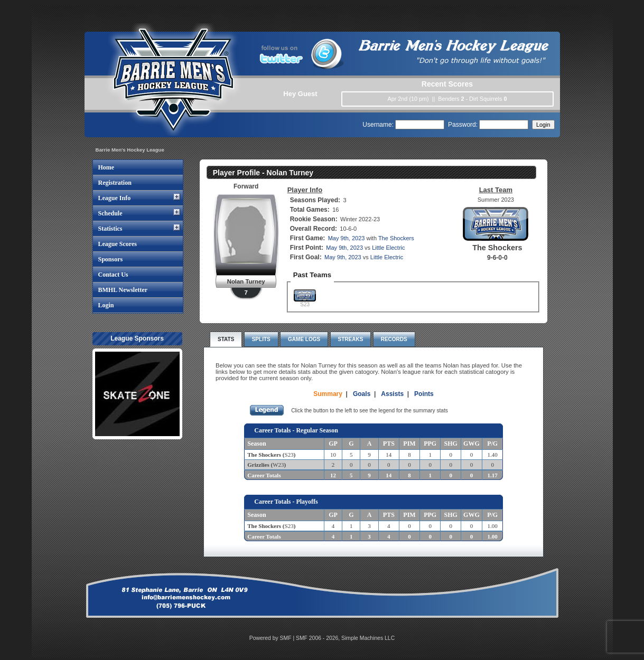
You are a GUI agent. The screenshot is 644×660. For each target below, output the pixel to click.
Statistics (110, 229)
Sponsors (111, 259)
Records (394, 339)
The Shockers (396, 238)
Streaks (351, 339)
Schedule (110, 213)
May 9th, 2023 (347, 238)
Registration (115, 183)
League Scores (118, 244)
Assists (392, 394)
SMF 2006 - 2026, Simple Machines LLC (345, 638)
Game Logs (304, 339)
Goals (362, 394)
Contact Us (113, 275)
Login (106, 305)
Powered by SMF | (273, 638)
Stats (226, 339)
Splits (261, 339)
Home (106, 167)
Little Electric (388, 248)
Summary (328, 394)
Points (424, 394)
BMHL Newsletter (123, 290)
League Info (115, 198)
